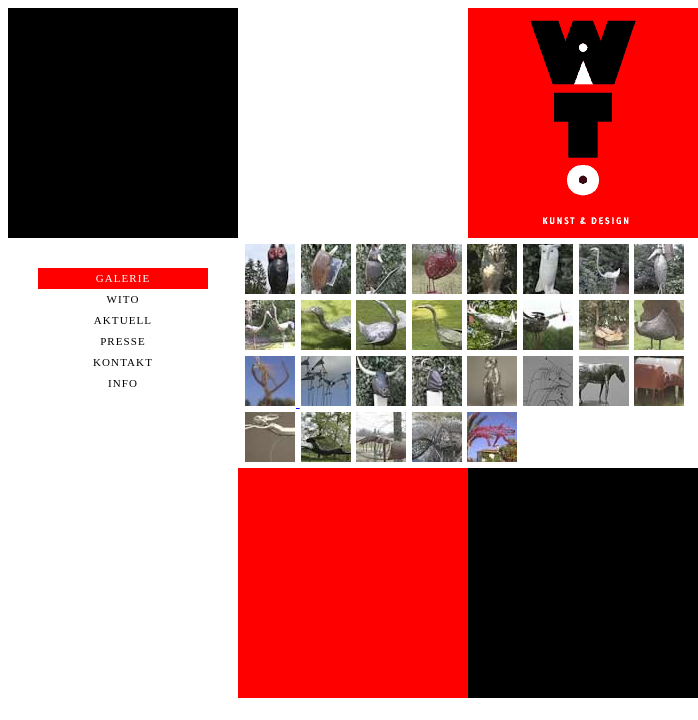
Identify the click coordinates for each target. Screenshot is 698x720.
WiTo (123, 299)
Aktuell (123, 320)
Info (123, 383)
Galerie (123, 278)
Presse (123, 341)
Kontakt (123, 362)
